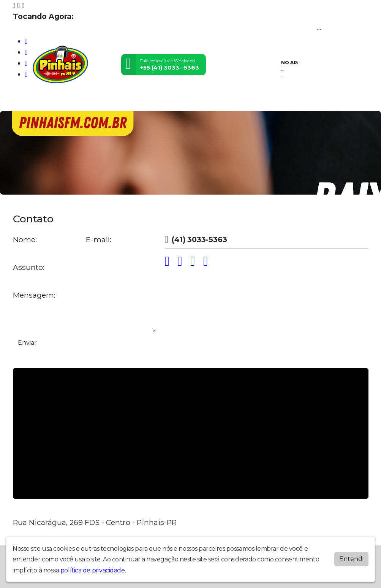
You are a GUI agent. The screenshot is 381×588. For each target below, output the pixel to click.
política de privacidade (93, 570)
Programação (53, 101)
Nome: (25, 240)
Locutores (89, 101)
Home (23, 101)
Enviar (27, 343)
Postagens (122, 101)
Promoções (184, 101)
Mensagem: (34, 295)
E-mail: (99, 240)
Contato (152, 101)
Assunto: (29, 267)
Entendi (351, 559)
